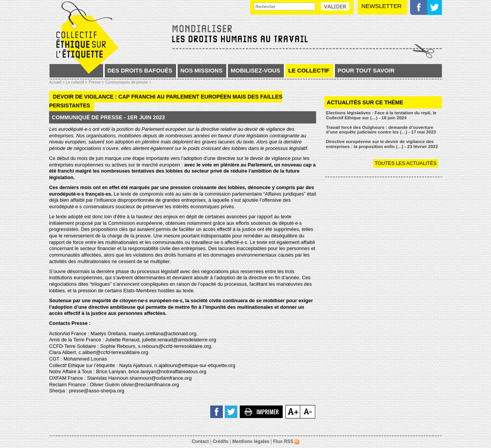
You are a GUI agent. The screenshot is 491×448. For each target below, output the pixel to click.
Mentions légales (251, 441)
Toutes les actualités (406, 163)
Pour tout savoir (366, 70)
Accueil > (58, 82)
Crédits (220, 441)
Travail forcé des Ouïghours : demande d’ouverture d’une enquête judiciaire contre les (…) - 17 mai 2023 (381, 130)
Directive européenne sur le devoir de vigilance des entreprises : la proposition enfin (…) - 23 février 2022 (382, 144)
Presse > (96, 82)
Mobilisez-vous (255, 70)
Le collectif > (77, 82)
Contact (200, 441)
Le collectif (309, 70)
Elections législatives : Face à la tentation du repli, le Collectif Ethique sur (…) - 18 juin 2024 (381, 115)
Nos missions (201, 70)
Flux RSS (286, 441)
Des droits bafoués (140, 70)
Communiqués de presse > (128, 82)
